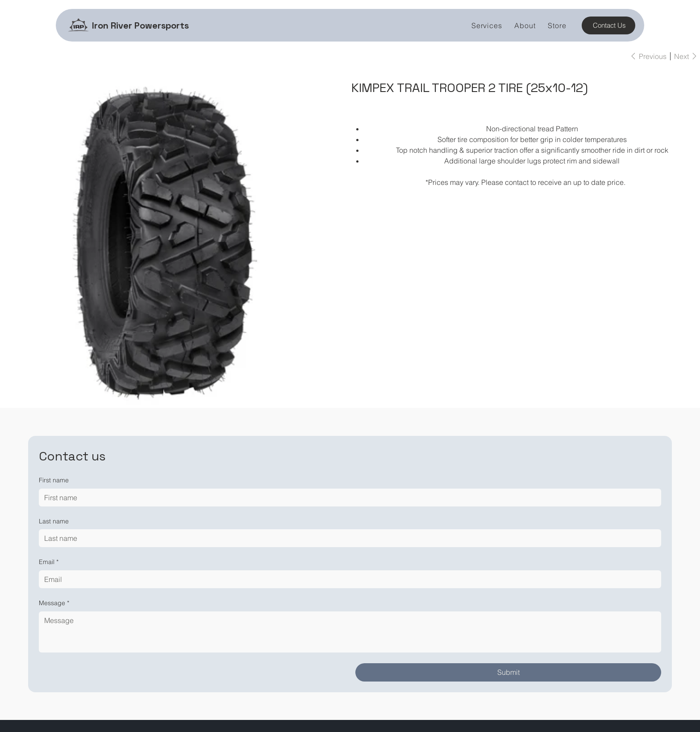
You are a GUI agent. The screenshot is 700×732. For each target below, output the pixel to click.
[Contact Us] (608, 25)
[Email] (348, 579)
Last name (54, 521)
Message (54, 603)
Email (49, 562)
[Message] (350, 632)
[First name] (348, 498)
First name (54, 480)
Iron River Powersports (140, 25)
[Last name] (348, 538)
